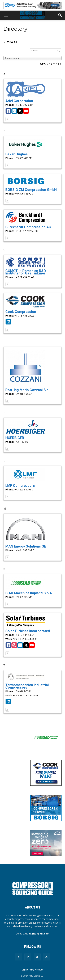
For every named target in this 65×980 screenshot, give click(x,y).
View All (12, 42)
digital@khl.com (39, 934)
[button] (6, 15)
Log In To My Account (32, 970)
